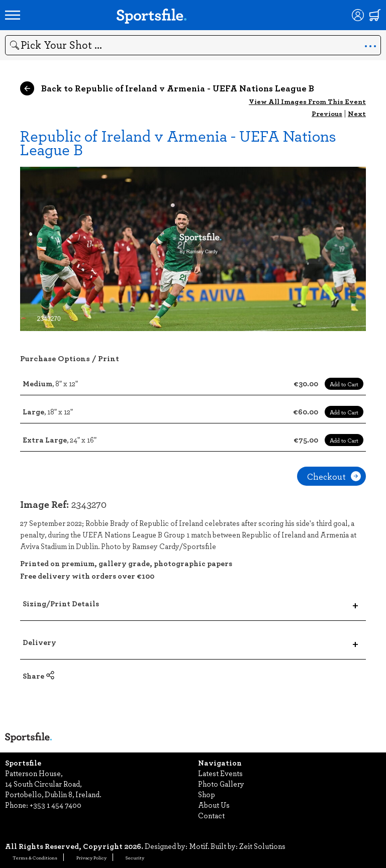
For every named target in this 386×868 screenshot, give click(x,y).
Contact (211, 815)
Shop (207, 794)
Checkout (334, 476)
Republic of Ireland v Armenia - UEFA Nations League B (178, 142)
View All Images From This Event (307, 101)
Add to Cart (344, 384)
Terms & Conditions (35, 857)
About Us (214, 805)
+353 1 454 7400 (56, 805)
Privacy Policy (91, 857)
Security (135, 857)
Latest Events (220, 773)
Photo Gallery (221, 784)
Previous (327, 113)
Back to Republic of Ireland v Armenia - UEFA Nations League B (167, 88)
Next (357, 113)
